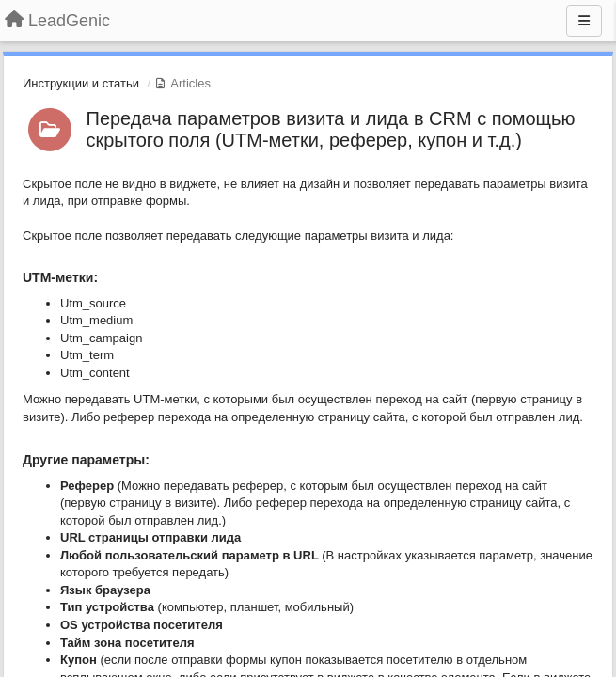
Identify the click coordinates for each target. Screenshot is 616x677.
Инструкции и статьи (81, 83)
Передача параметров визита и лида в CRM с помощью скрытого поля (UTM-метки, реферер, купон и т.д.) (331, 129)
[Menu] (584, 21)
